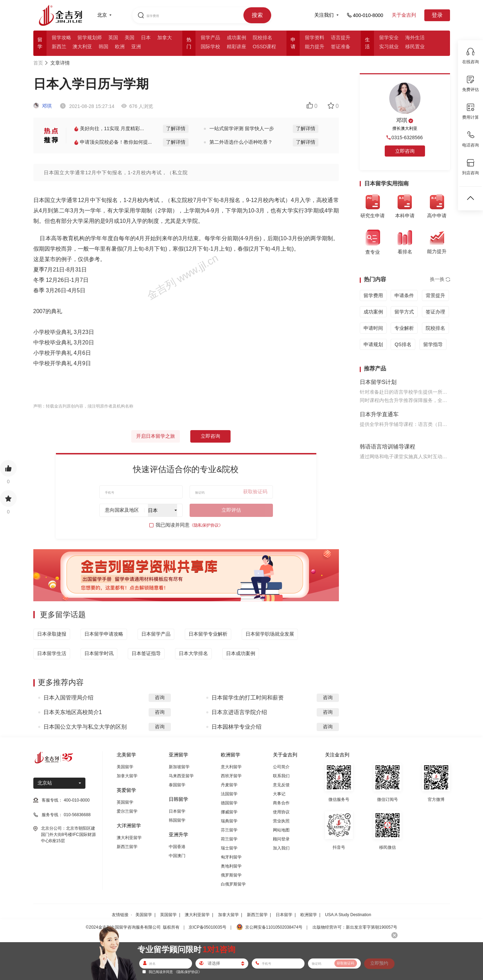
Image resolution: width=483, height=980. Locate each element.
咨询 (160, 697)
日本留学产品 (156, 634)
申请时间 (373, 328)
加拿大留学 (127, 776)
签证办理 (435, 312)
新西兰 (59, 47)
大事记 (279, 794)
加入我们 (281, 848)
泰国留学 (177, 785)
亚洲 (136, 47)
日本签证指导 (146, 653)
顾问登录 (281, 839)
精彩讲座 (236, 47)
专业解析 (404, 328)
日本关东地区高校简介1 (73, 712)
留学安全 (389, 37)
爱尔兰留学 (127, 811)
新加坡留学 (179, 767)
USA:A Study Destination (348, 915)
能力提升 (315, 47)
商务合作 (281, 803)
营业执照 (281, 821)
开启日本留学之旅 (156, 436)
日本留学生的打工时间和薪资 (248, 698)
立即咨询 (210, 436)
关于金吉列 (404, 15)
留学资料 (315, 37)
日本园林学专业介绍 (236, 727)
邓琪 (43, 106)
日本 (146, 37)
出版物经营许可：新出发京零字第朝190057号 (355, 927)
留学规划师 (90, 37)
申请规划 (373, 344)
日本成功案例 (241, 653)
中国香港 (177, 847)
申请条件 (404, 295)
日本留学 (177, 811)
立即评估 (231, 510)
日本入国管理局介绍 (68, 698)
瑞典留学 (229, 821)
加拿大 (165, 37)
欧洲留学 (309, 915)
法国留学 (229, 794)
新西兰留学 (127, 847)
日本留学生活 (52, 653)
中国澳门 (177, 856)
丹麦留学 (229, 785)
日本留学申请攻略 (104, 634)
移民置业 (415, 47)
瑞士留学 (229, 848)
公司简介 (281, 767)
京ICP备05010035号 (207, 927)
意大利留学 (231, 767)
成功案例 (236, 37)
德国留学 (229, 803)
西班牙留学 (231, 776)
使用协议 (281, 812)
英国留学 (125, 802)
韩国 (103, 47)
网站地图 (281, 830)
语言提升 (341, 37)
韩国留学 (177, 820)
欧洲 (120, 47)
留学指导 (433, 344)
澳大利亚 (82, 47)
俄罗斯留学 (231, 875)
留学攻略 (61, 37)
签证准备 (341, 47)
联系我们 (281, 776)
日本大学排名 (193, 653)
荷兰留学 (229, 839)
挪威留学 (229, 812)
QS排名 (403, 344)
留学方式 (404, 312)
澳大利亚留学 (129, 838)
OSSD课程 (265, 47)
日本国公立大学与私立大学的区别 (85, 727)
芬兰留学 (229, 830)
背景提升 (435, 295)
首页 (38, 63)
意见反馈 (281, 785)
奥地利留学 (231, 866)
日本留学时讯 (99, 653)
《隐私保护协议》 (206, 525)
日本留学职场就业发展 (270, 634)
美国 (130, 37)
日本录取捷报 (52, 634)
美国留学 (125, 767)
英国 (113, 37)
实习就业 (389, 47)
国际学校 (210, 47)
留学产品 (210, 37)
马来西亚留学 (181, 776)
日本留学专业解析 (208, 634)
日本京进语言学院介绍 (239, 712)
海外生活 (415, 37)
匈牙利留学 (231, 857)
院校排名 (263, 37)
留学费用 (373, 295)
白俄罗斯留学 (233, 884)
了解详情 (176, 128)
